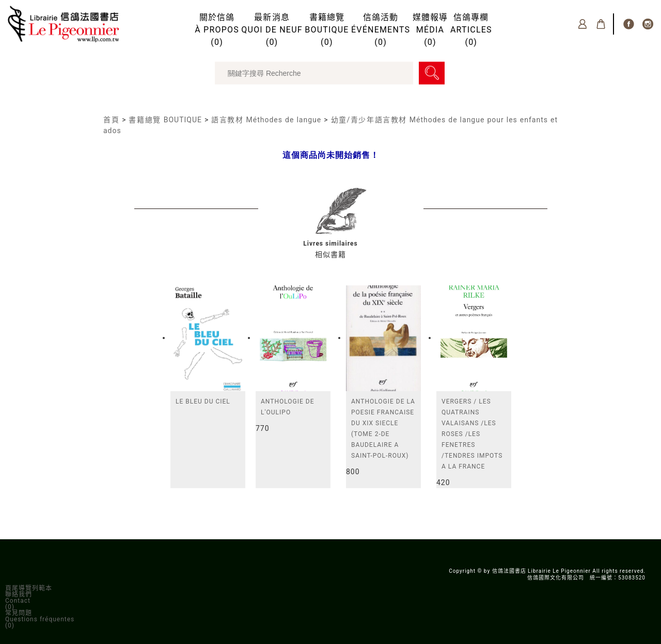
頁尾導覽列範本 (29, 588)
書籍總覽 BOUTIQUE (165, 120)
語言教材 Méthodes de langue (266, 120)
